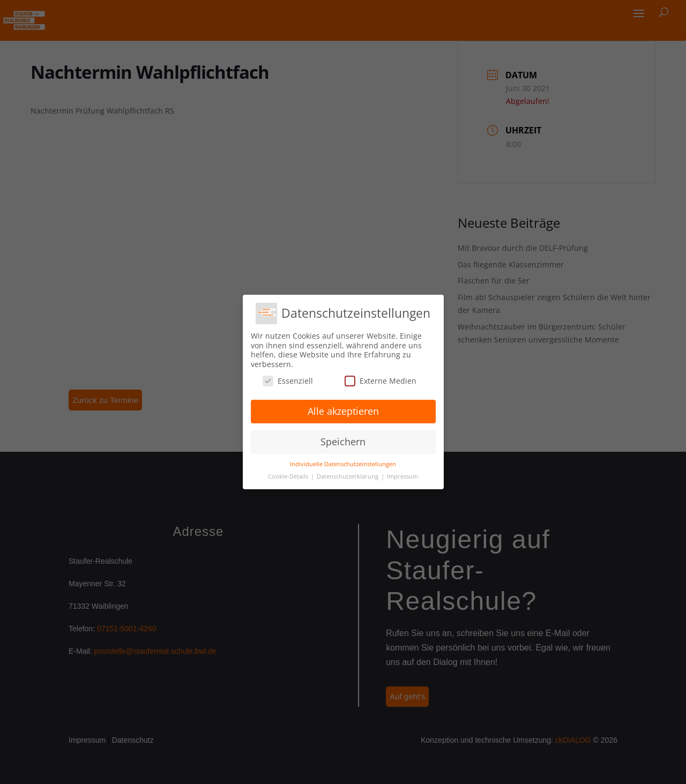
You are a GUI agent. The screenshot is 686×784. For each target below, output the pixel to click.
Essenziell (288, 381)
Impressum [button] (402, 476)
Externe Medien (381, 381)
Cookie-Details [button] (289, 476)
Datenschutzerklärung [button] (348, 476)
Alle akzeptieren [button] (343, 411)
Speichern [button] (343, 442)
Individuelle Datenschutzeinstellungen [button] (343, 464)
